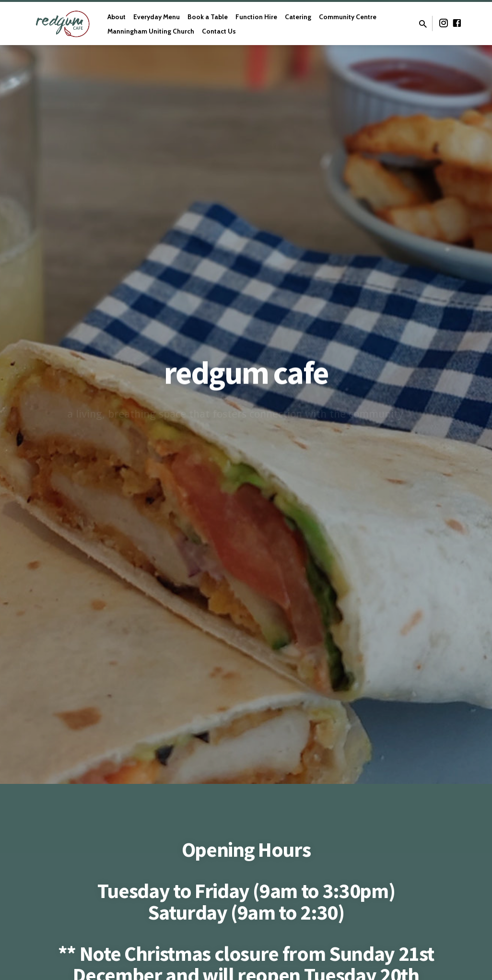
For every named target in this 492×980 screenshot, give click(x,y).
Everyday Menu (157, 17)
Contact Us (219, 31)
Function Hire (256, 17)
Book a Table (208, 17)
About (117, 17)
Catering (298, 17)
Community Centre (348, 17)
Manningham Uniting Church (151, 31)
